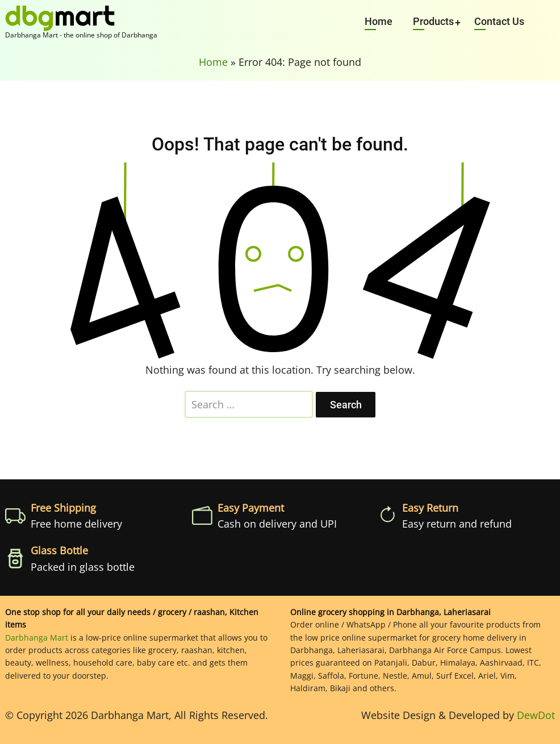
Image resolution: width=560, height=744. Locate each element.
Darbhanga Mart (37, 638)
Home (379, 21)
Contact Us (499, 21)
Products (433, 21)
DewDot (536, 715)
